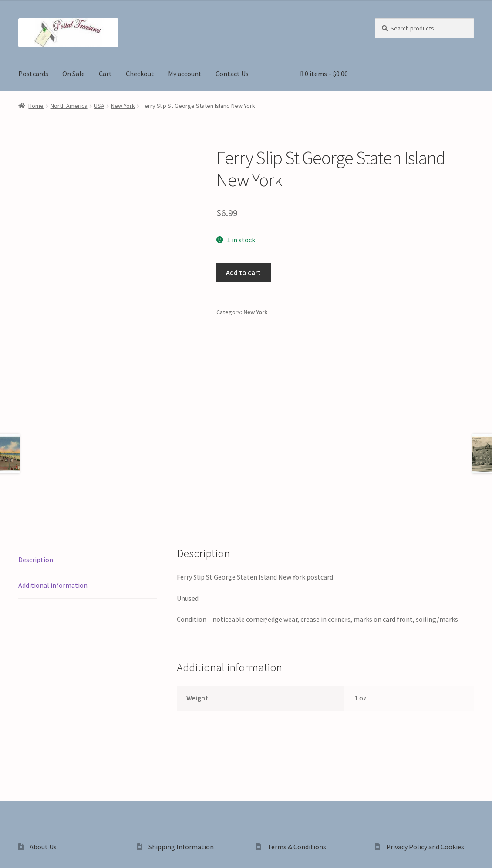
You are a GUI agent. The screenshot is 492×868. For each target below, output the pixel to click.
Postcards (33, 74)
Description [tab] (36, 440)
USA (99, 106)
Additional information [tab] (53, 466)
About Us (43, 728)
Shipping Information (181, 728)
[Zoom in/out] (10, 852)
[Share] (52, 852)
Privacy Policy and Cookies (425, 728)
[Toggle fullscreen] (31, 852)
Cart (105, 74)
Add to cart (243, 272)
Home (36, 106)
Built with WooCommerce (141, 794)
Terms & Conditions (297, 728)
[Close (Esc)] (73, 852)
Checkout (140, 74)
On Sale (74, 74)
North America (69, 106)
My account (185, 74)
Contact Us (232, 74)
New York (123, 106)
